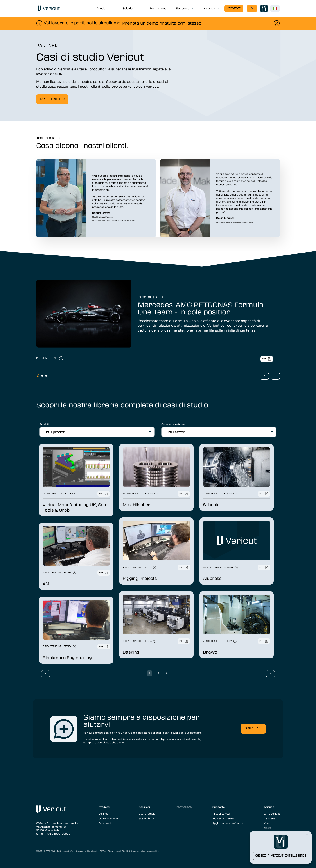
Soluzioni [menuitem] (144, 807)
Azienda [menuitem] (269, 807)
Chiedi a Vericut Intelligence (281, 856)
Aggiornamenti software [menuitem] (228, 823)
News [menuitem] (268, 828)
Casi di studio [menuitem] (147, 813)
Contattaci (234, 8)
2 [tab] (42, 376)
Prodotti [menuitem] (104, 807)
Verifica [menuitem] (104, 813)
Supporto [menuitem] (219, 807)
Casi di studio (52, 99)
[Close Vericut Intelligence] (307, 835)
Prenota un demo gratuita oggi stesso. (162, 23)
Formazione (158, 8)
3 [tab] (46, 376)
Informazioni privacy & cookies (145, 851)
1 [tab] (38, 376)
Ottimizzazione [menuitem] (108, 818)
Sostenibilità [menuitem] (146, 818)
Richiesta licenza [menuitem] (223, 818)
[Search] (252, 9)
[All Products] (97, 432)
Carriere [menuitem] (269, 818)
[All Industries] (219, 432)
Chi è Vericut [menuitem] (272, 813)
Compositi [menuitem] (105, 823)
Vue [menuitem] (266, 823)
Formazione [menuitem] (184, 807)
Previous (264, 376)
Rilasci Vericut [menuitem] (221, 813)
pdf (267, 359)
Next (275, 376)
